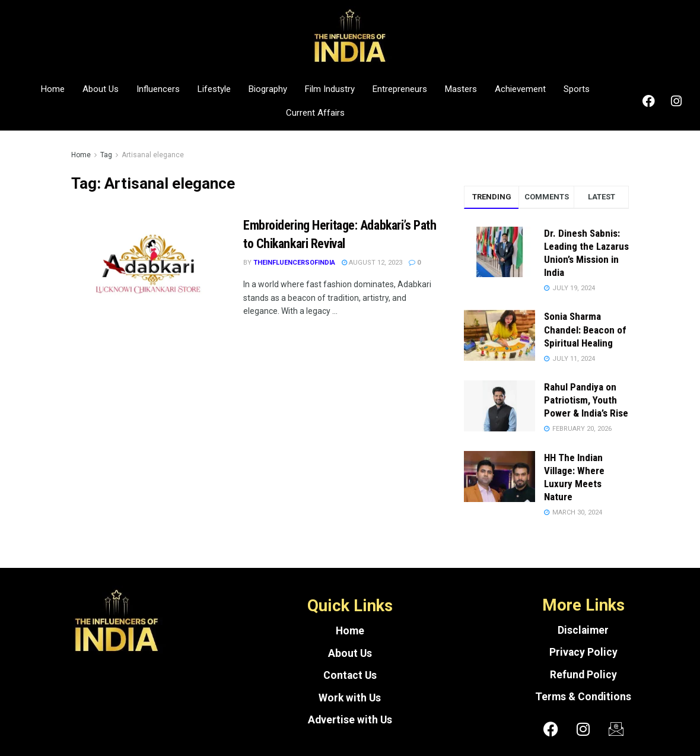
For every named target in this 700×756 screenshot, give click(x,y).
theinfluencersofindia (294, 263)
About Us (101, 89)
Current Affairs (315, 113)
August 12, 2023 (372, 263)
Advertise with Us (350, 720)
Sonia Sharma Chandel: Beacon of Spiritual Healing (585, 329)
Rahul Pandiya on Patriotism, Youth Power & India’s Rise (586, 400)
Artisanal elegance (153, 155)
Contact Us (350, 675)
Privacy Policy (583, 652)
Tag (106, 155)
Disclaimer (583, 630)
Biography (268, 89)
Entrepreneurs (400, 89)
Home (53, 89)
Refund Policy (583, 675)
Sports (577, 89)
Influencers (158, 89)
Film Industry (330, 89)
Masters (461, 89)
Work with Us (350, 698)
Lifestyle (214, 89)
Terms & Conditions (583, 697)
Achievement (520, 89)
